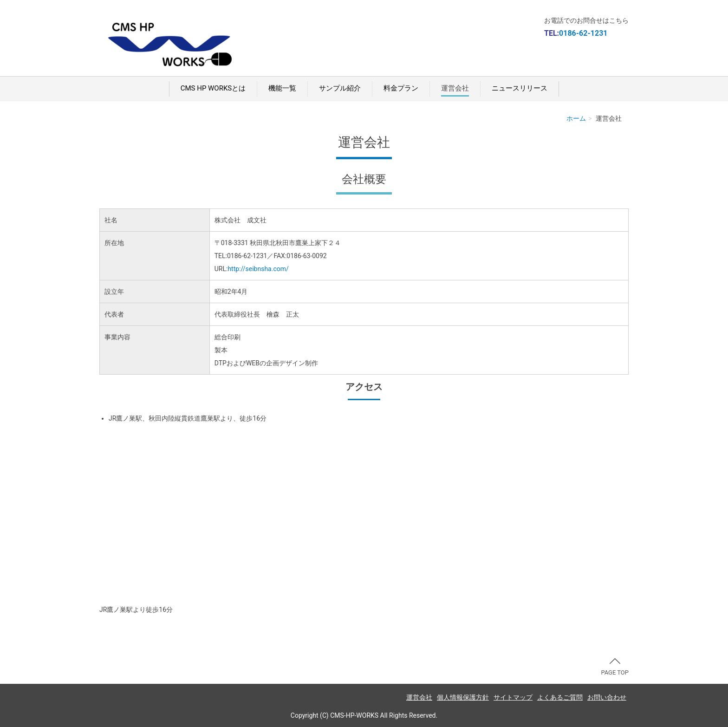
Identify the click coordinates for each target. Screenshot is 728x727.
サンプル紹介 (340, 88)
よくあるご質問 (560, 697)
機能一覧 (282, 88)
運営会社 (455, 88)
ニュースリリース (520, 88)
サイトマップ (513, 697)
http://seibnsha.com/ (258, 269)
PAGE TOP (615, 667)
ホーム (576, 118)
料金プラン (401, 88)
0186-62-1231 (583, 33)
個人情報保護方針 (463, 697)
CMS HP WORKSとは (213, 88)
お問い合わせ (607, 697)
